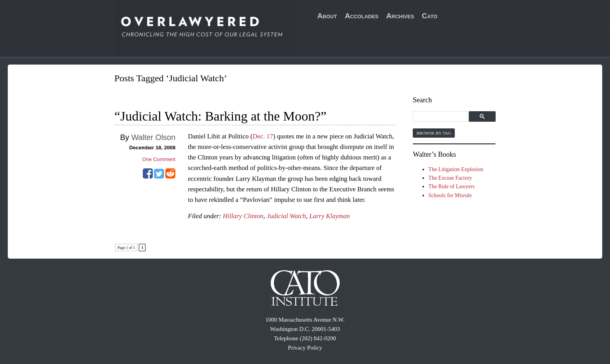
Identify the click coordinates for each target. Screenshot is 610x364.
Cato (429, 16)
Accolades (362, 16)
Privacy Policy (305, 348)
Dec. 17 (263, 136)
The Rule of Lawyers (451, 186)
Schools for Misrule (450, 195)
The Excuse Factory (450, 178)
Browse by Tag (434, 133)
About (327, 16)
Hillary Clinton (243, 216)
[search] (441, 117)
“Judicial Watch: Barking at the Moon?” (220, 116)
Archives (400, 16)
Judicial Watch (287, 216)
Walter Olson (153, 137)
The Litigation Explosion (456, 169)
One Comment (159, 159)
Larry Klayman (330, 216)
